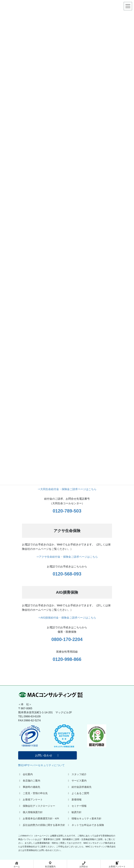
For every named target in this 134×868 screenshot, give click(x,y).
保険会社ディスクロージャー (37, 806)
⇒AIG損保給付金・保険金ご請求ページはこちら (67, 618)
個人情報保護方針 (30, 812)
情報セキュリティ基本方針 (84, 819)
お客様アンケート (30, 800)
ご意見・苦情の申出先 (33, 793)
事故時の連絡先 (29, 787)
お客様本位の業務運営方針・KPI (39, 819)
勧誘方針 (74, 812)
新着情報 (74, 800)
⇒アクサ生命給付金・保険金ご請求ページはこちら (67, 557)
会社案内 (25, 774)
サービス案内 (77, 781)
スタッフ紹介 (77, 774)
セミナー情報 (77, 806)
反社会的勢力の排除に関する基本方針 (42, 825)
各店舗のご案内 (29, 781)
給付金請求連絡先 (79, 787)
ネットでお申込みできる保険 (85, 825)
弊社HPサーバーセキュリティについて (41, 765)
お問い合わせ (47, 755)
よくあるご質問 (78, 793)
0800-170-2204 (67, 639)
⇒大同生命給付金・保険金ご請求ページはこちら (67, 489)
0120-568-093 (67, 574)
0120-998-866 (67, 659)
